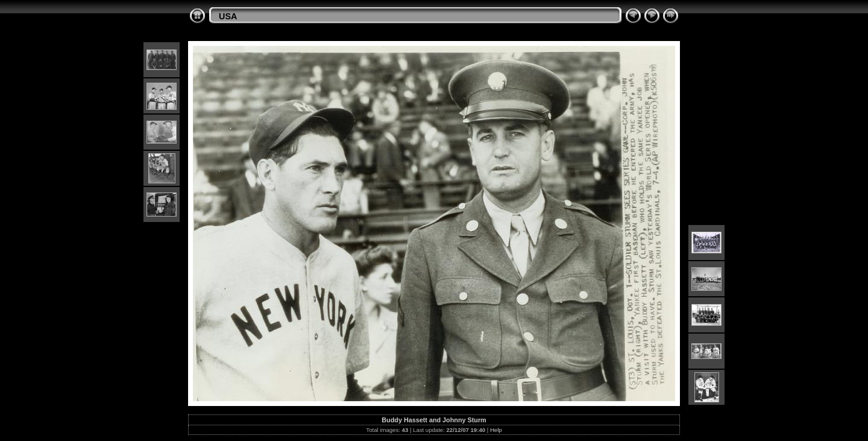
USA (228, 16)
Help (496, 430)
